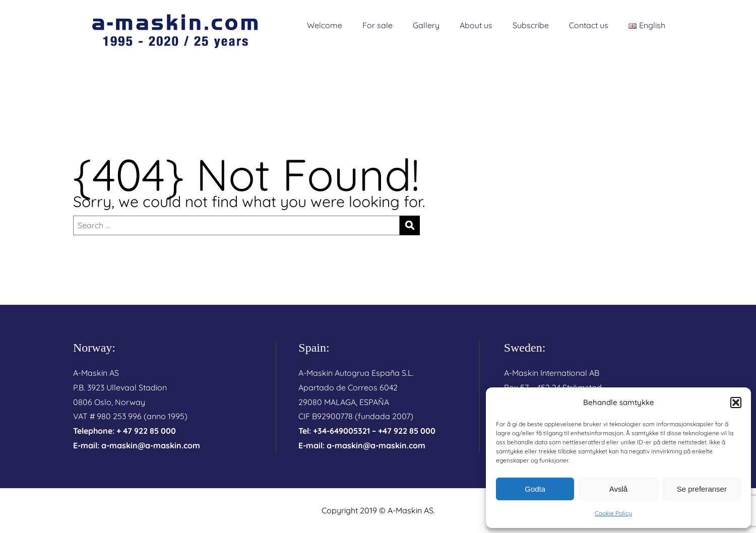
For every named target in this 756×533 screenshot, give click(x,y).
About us (476, 25)
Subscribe (531, 25)
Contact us (589, 25)
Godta (535, 489)
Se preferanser (702, 489)
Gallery (426, 25)
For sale (377, 25)
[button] (736, 403)
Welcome (325, 25)
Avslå (618, 489)
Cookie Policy (613, 513)
